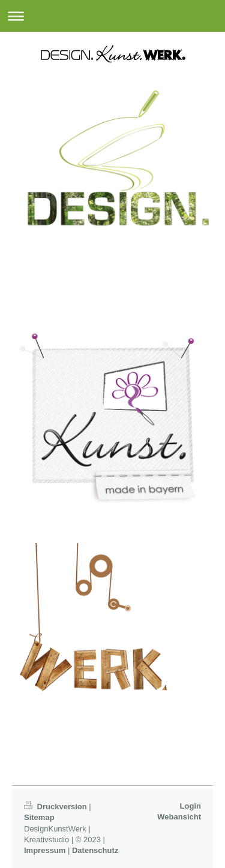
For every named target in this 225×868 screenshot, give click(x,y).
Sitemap (39, 817)
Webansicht (179, 817)
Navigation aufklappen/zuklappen (112, 16)
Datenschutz (95, 850)
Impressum (45, 850)
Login (190, 806)
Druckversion (56, 807)
